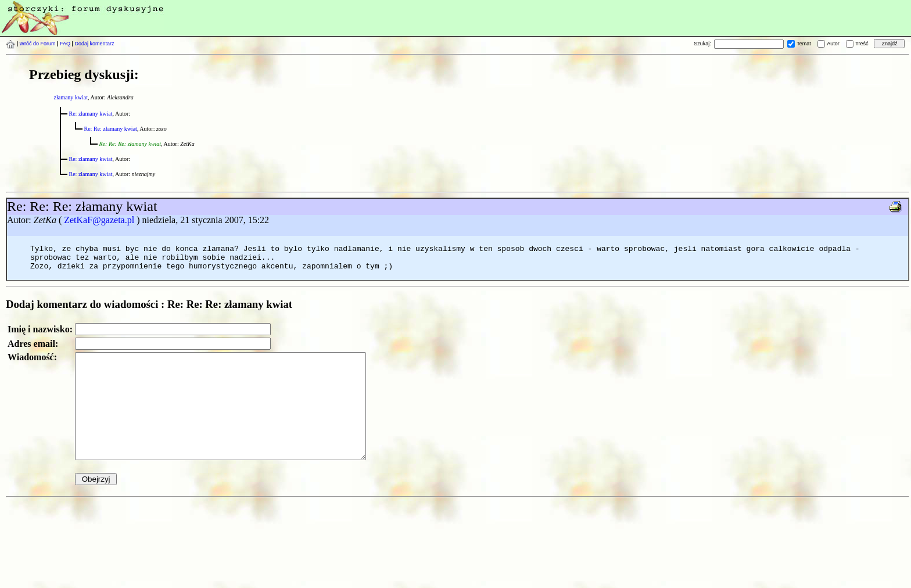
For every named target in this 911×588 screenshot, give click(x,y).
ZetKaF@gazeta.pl (99, 220)
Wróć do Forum (38, 44)
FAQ (65, 44)
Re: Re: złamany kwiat (111, 129)
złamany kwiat (71, 97)
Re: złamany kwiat (91, 114)
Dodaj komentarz (95, 44)
